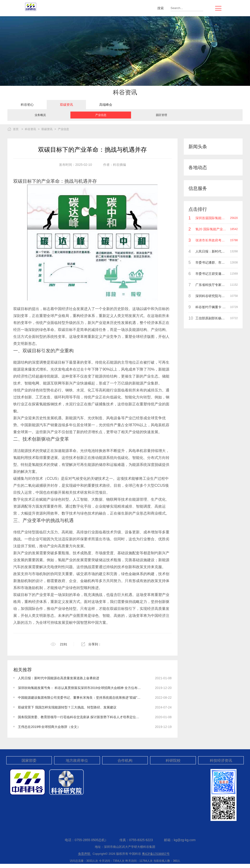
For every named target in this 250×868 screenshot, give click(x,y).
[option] (27, 105)
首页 (16, 129)
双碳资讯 (66, 105)
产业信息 (101, 115)
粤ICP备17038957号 (156, 854)
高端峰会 (106, 105)
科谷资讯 (30, 129)
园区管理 (161, 115)
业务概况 (40, 115)
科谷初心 (27, 105)
